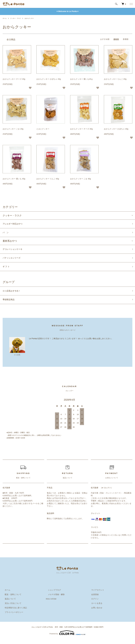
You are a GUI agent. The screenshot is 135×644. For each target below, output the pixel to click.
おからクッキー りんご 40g (48, 179)
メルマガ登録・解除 (54, 599)
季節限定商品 (10, 304)
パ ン (6, 234)
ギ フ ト (7, 270)
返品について (8, 604)
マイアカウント (96, 595)
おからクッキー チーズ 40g (81, 129)
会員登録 (93, 599)
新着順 (126, 39)
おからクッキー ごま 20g (13, 129)
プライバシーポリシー (12, 617)
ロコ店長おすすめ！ (13, 295)
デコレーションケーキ (15, 251)
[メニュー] (131, 4)
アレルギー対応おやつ (15, 224)
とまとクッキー (43, 129)
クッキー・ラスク (17, 18)
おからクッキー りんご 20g (115, 79)
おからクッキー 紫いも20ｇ (82, 79)
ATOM (54, 604)
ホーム (5, 18)
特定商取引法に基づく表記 (14, 613)
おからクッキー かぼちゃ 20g (49, 79)
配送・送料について (11, 599)
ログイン (93, 604)
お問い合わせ (95, 613)
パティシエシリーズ (13, 260)
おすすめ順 (105, 39)
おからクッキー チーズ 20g (14, 79)
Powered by (67, 638)
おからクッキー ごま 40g (80, 179)
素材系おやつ (10, 242)
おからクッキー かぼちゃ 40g (116, 129)
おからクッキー (33, 18)
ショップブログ (52, 595)
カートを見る (95, 608)
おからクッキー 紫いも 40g (14, 179)
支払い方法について (11, 608)
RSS (48, 604)
